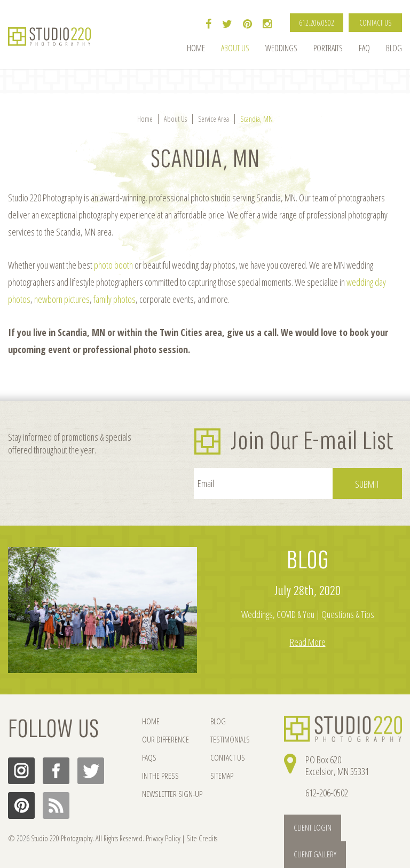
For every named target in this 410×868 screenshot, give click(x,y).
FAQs (149, 759)
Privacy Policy (162, 838)
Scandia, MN (257, 119)
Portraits (328, 48)
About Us (235, 48)
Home (196, 48)
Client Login (310, 827)
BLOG (308, 560)
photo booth (113, 265)
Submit (367, 484)
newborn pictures (62, 299)
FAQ (364, 48)
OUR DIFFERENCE (164, 740)
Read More (308, 642)
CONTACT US (375, 23)
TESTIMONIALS (224, 740)
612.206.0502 (317, 23)
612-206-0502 (327, 793)
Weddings (281, 48)
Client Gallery (372, 827)
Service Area (214, 119)
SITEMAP (216, 777)
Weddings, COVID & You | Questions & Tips (308, 614)
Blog (394, 48)
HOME (150, 721)
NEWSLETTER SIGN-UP (171, 796)
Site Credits (198, 838)
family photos (115, 299)
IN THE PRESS (159, 777)
